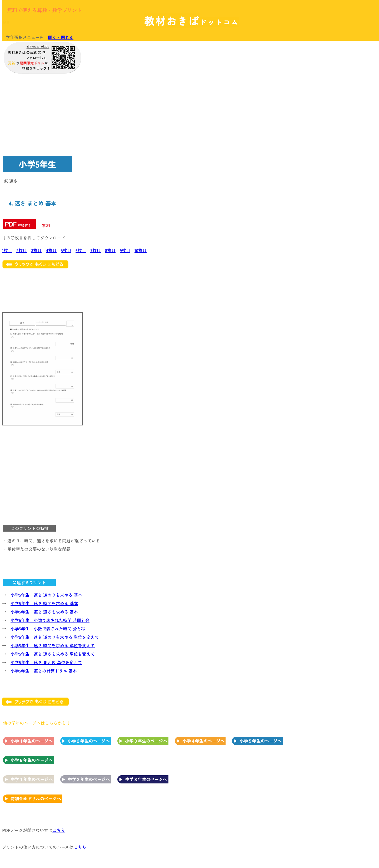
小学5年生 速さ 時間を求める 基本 (44, 603)
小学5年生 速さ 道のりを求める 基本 (46, 595)
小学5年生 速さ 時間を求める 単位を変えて (53, 645)
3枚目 (36, 250)
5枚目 (66, 250)
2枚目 (22, 250)
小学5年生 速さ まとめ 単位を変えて (46, 662)
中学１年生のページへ (32, 779)
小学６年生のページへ (32, 760)
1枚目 (7, 250)
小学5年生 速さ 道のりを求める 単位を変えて (55, 637)
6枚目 (81, 250)
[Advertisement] (334, 123)
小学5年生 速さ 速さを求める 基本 (44, 612)
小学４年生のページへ (203, 741)
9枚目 (125, 250)
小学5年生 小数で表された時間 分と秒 (48, 629)
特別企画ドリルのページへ (36, 798)
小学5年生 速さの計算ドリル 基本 (44, 671)
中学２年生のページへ (89, 779)
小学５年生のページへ (261, 741)
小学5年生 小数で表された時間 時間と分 (50, 620)
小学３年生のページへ (146, 741)
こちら (59, 830)
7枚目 (96, 250)
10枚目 (141, 250)
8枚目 (110, 250)
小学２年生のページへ (89, 741)
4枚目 (51, 250)
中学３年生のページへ (146, 779)
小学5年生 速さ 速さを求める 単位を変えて (53, 654)
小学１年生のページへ (32, 741)
